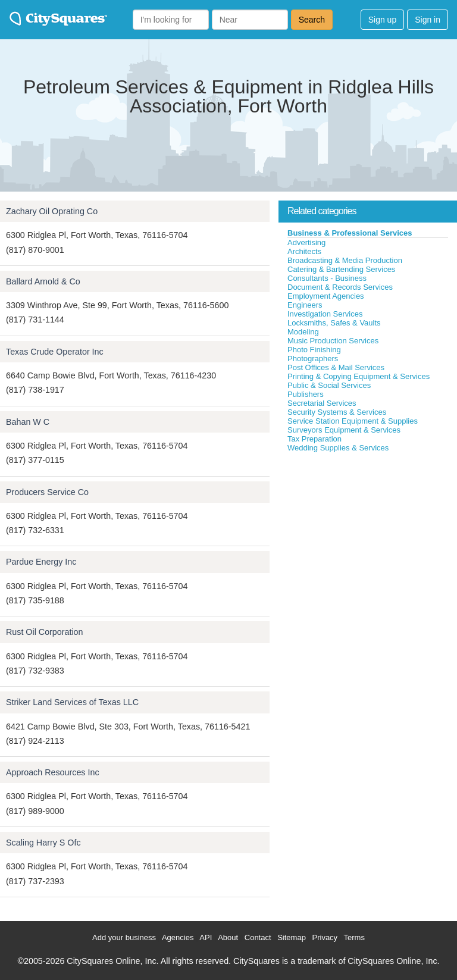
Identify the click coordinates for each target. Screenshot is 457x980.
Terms (354, 937)
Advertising (306, 242)
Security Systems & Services (337, 412)
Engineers (305, 305)
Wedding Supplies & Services (338, 448)
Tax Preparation (314, 439)
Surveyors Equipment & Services (344, 430)
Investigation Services (325, 314)
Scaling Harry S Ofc (43, 843)
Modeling (303, 332)
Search (312, 20)
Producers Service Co (47, 492)
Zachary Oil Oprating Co (52, 211)
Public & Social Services (329, 385)
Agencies (178, 937)
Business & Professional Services (350, 233)
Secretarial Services (322, 403)
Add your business (124, 937)
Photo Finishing (314, 350)
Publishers (306, 394)
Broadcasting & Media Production (345, 260)
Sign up (382, 20)
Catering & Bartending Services (341, 269)
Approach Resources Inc (53, 772)
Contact (258, 937)
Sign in (428, 20)
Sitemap (292, 937)
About (228, 937)
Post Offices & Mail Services (336, 367)
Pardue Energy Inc (41, 562)
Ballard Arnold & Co (43, 281)
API (206, 937)
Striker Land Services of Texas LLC (72, 702)
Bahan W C (28, 422)
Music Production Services (333, 341)
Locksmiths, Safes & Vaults (334, 323)
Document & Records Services (340, 287)
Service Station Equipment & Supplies (353, 421)
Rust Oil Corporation (45, 632)
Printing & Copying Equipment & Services (359, 376)
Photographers (313, 359)
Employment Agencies (326, 296)
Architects (304, 251)
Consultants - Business (327, 278)
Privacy (325, 937)
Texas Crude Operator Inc (55, 352)
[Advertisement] (368, 542)
